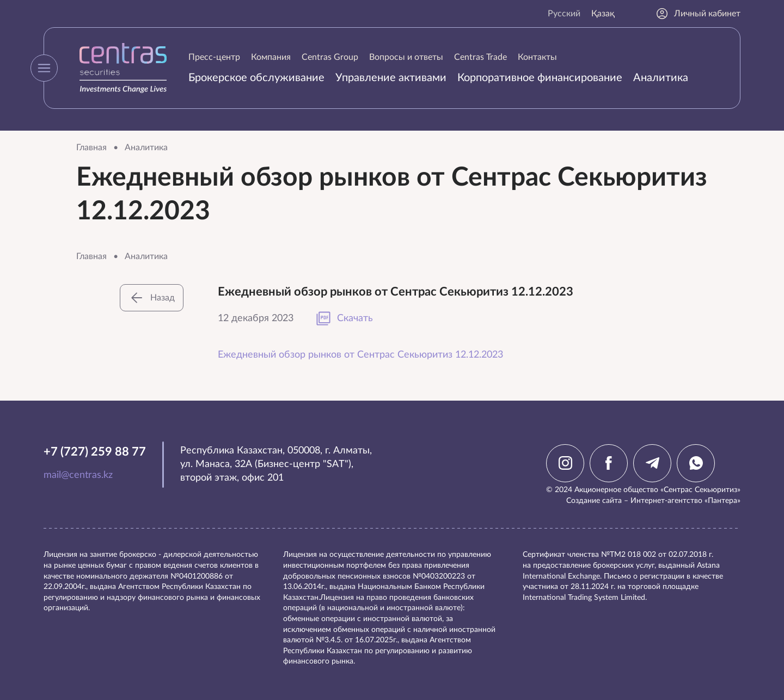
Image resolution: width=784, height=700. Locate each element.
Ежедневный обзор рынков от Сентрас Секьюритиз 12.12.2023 (360, 355)
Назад (152, 298)
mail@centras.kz (78, 475)
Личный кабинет (698, 14)
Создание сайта (594, 501)
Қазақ (603, 14)
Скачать (344, 318)
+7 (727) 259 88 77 (95, 452)
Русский (564, 14)
